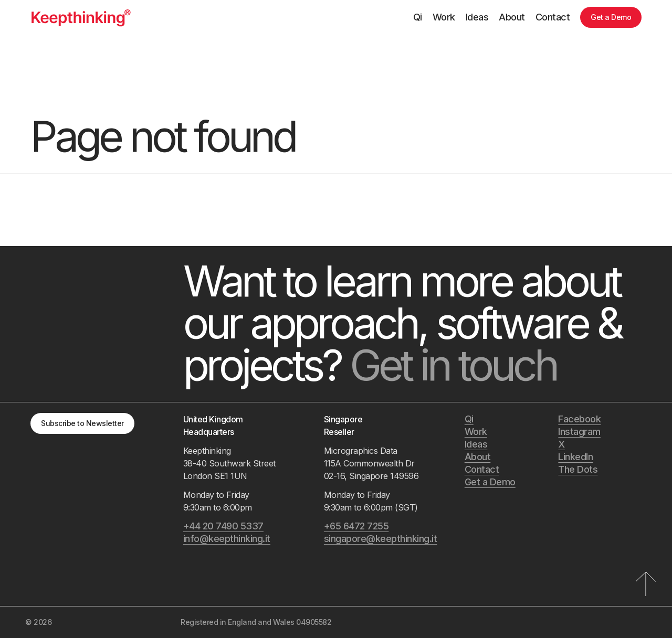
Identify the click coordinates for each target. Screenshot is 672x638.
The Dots (578, 469)
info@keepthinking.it (227, 539)
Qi (418, 17)
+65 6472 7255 (356, 526)
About (512, 17)
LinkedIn (575, 457)
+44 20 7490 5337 (223, 526)
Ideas (477, 17)
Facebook (579, 419)
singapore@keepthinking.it (381, 539)
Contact (553, 17)
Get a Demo (611, 17)
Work (444, 17)
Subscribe (82, 423)
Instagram (579, 432)
